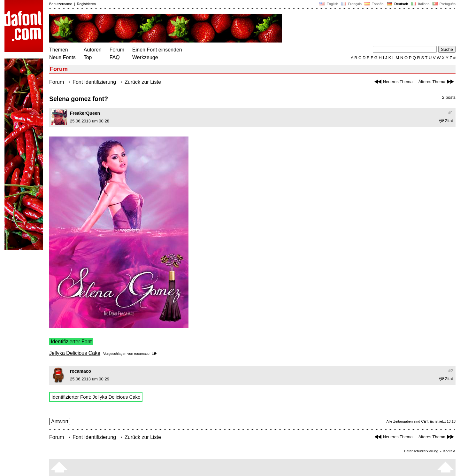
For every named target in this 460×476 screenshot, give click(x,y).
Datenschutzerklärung (421, 451)
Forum (117, 50)
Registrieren (86, 4)
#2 (451, 371)
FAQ (115, 57)
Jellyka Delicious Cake (75, 353)
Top (88, 57)
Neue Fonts (62, 57)
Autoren (93, 50)
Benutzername (61, 4)
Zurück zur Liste (143, 82)
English (329, 4)
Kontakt (449, 451)
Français (351, 4)
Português (444, 4)
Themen (59, 50)
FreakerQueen (85, 113)
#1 (451, 113)
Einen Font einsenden (157, 50)
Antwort (60, 421)
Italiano (420, 4)
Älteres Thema (437, 82)
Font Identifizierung (94, 82)
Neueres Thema (393, 82)
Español (374, 4)
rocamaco (142, 354)
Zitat (446, 121)
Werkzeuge (145, 57)
